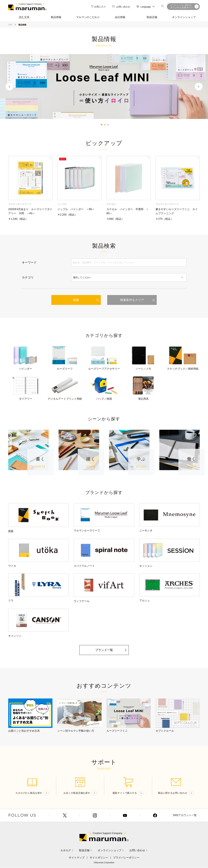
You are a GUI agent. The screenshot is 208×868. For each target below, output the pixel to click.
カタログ (67, 851)
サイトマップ (77, 858)
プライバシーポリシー (126, 858)
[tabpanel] (104, 86)
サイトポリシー (99, 858)
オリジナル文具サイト (184, 6)
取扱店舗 (85, 851)
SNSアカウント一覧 (185, 815)
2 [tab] (105, 125)
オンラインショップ (111, 851)
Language (146, 7)
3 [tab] (108, 125)
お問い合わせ (121, 7)
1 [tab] (102, 125)
